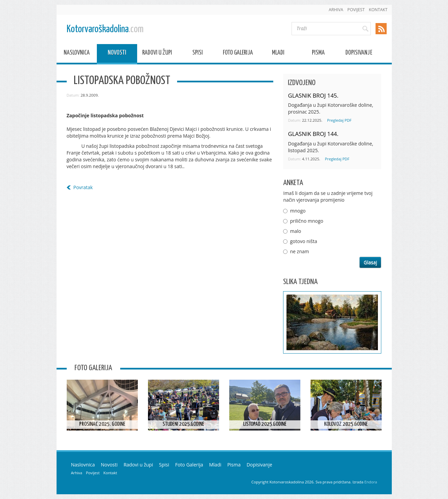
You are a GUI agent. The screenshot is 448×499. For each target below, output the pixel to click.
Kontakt (378, 10)
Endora (371, 482)
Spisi (198, 54)
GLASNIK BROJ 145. (313, 95)
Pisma (318, 54)
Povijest (356, 10)
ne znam (299, 251)
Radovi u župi (157, 54)
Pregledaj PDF (339, 120)
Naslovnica (77, 54)
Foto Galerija (238, 54)
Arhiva (336, 10)
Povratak (83, 187)
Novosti (117, 54)
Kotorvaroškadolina (105, 29)
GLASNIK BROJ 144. (313, 134)
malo (295, 231)
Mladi (278, 54)
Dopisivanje (359, 54)
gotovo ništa (303, 241)
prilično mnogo (306, 221)
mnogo (298, 211)
